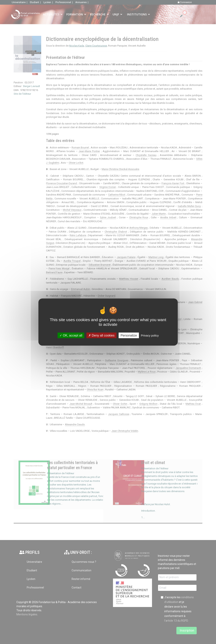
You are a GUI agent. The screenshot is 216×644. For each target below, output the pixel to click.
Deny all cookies (101, 335)
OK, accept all (71, 335)
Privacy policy (150, 335)
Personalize (129, 335)
